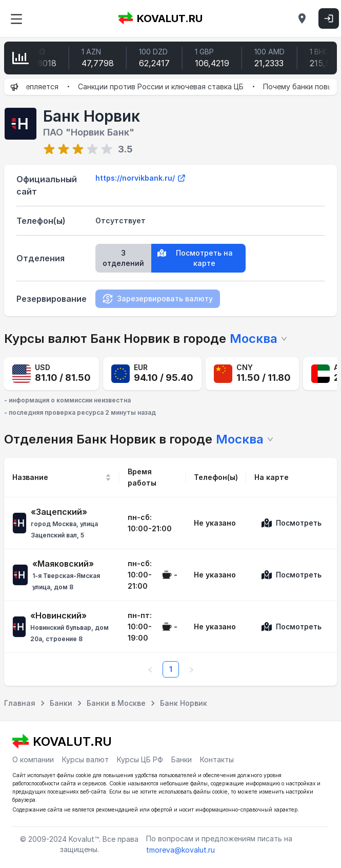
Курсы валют (85, 759)
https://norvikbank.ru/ (141, 178)
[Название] (62, 478)
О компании (33, 759)
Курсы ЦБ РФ (140, 759)
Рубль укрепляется (36, 86)
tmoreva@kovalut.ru (180, 850)
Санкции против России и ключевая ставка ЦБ (173, 86)
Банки (182, 759)
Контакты (217, 759)
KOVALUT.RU (161, 18)
